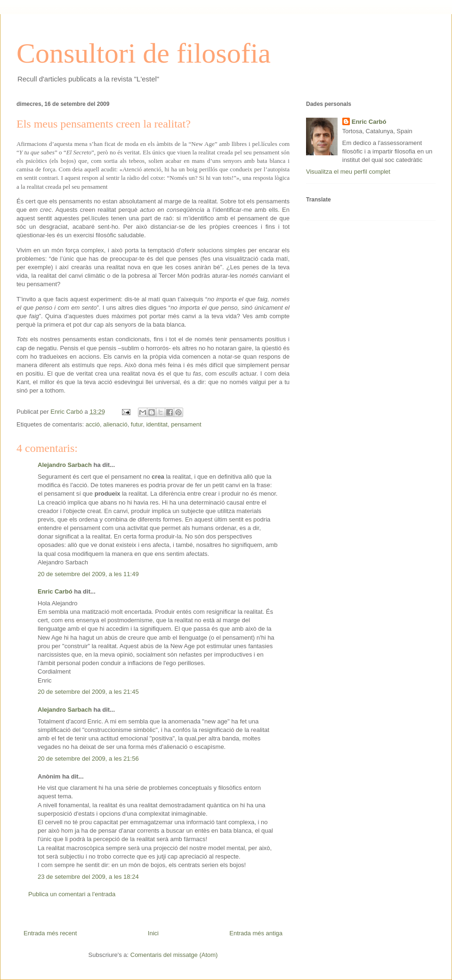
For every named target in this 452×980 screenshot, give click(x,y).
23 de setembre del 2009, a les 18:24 (88, 877)
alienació (115, 424)
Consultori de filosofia (144, 53)
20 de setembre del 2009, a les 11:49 (88, 574)
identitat (157, 424)
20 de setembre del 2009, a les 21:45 (88, 692)
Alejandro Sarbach (65, 465)
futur (137, 424)
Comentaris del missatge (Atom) (174, 955)
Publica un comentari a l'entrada (72, 894)
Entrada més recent (50, 933)
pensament (186, 424)
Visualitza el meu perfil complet (348, 172)
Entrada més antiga (256, 933)
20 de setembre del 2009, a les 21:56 (88, 759)
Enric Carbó (55, 591)
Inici (153, 933)
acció (93, 424)
